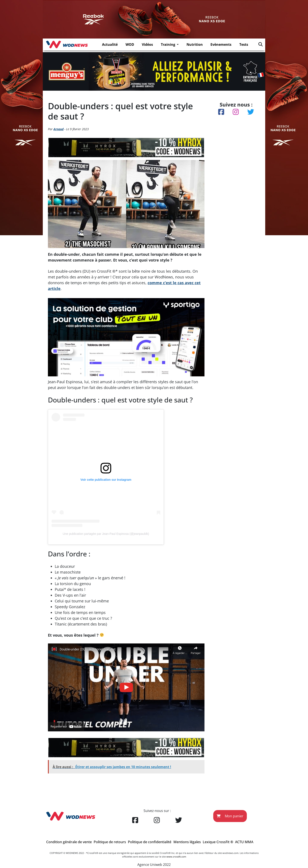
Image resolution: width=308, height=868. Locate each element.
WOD (130, 44)
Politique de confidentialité (150, 842)
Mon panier (230, 816)
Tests (244, 44)
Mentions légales (187, 842)
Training (168, 44)
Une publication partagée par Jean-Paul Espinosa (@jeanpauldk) (106, 534)
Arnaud (58, 129)
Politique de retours (110, 842)
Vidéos (147, 44)
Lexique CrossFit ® (218, 842)
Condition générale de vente (69, 842)
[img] (261, 44)
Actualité (110, 44)
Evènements (221, 44)
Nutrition (195, 44)
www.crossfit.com (176, 857)
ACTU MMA (244, 842)
